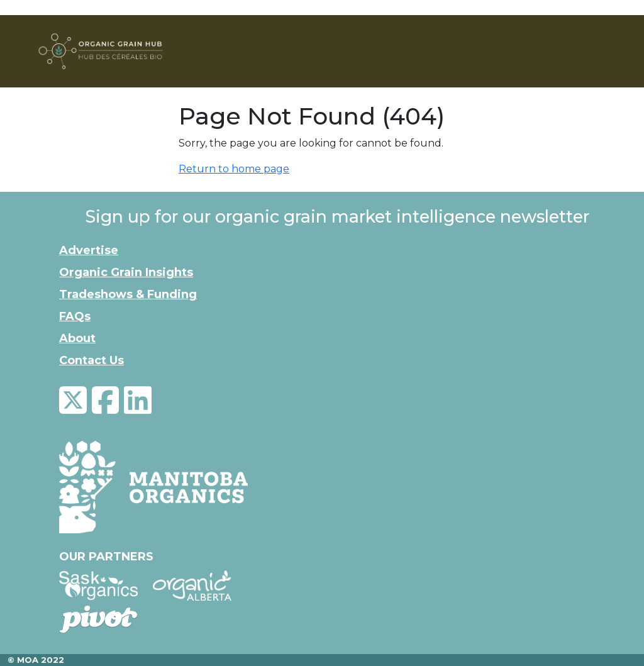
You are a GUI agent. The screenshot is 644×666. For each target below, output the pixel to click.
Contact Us (92, 360)
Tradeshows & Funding (128, 294)
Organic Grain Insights (126, 272)
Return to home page (234, 169)
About (77, 338)
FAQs (75, 316)
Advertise (89, 250)
